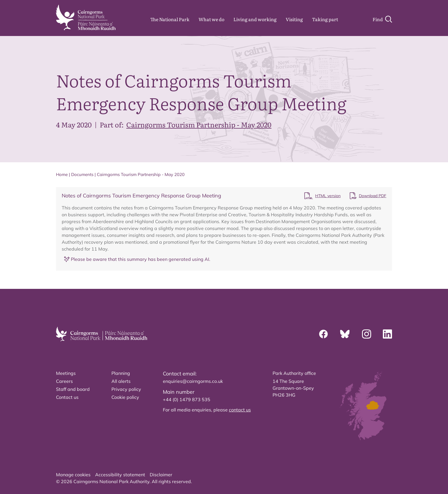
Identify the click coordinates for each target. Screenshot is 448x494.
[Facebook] (323, 334)
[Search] (382, 19)
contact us (240, 410)
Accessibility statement (120, 475)
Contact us (67, 397)
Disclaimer (161, 475)
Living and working (255, 19)
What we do (211, 19)
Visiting (294, 19)
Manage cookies (73, 475)
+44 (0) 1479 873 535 (187, 399)
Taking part (325, 19)
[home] (86, 17)
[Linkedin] (387, 334)
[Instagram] (367, 334)
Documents (82, 174)
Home (62, 174)
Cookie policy (125, 397)
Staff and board (73, 389)
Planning (121, 373)
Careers (64, 381)
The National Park (170, 19)
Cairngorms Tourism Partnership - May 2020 (199, 124)
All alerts (121, 381)
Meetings (66, 373)
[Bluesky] (345, 334)
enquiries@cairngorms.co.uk (193, 381)
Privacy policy (126, 389)
